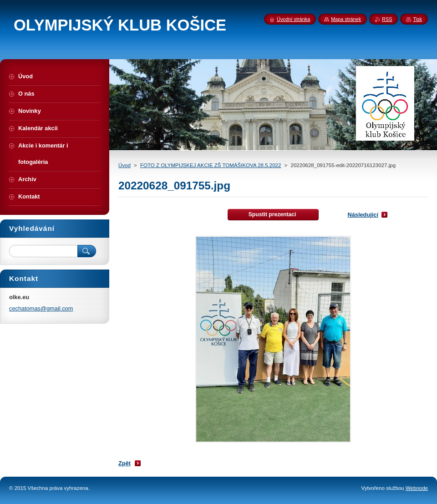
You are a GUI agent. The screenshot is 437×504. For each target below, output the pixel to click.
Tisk (417, 19)
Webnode (417, 488)
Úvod (124, 165)
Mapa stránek (346, 19)
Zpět (124, 463)
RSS (387, 19)
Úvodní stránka (293, 19)
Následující (363, 215)
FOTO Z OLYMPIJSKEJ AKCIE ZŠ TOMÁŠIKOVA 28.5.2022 (211, 165)
